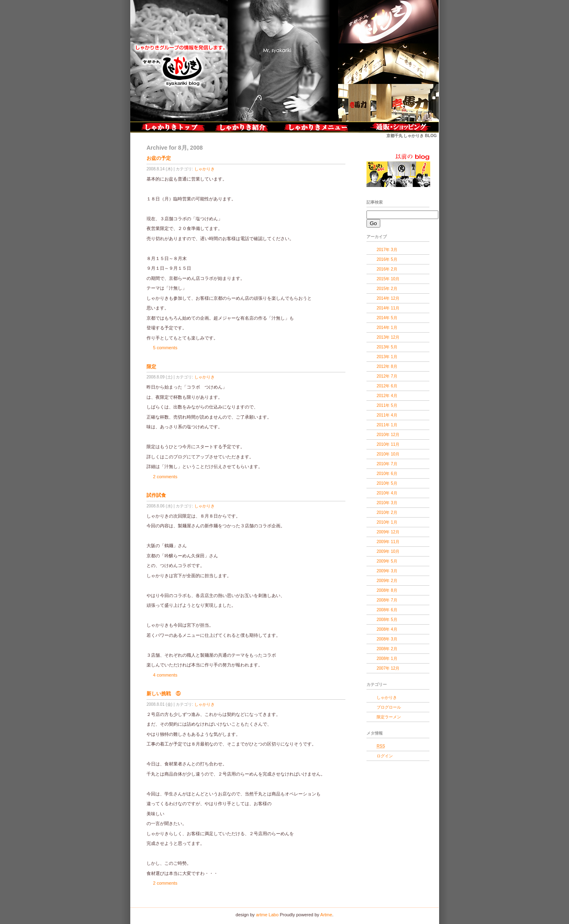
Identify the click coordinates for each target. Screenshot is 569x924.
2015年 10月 (388, 279)
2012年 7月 (387, 376)
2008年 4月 (387, 629)
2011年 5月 (387, 405)
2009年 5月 (387, 561)
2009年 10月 (388, 551)
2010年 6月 (387, 474)
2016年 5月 (387, 259)
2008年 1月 (387, 659)
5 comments (165, 348)
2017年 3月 (387, 250)
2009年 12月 (388, 532)
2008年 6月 (387, 610)
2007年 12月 (388, 668)
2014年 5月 (387, 318)
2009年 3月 (387, 571)
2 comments (165, 477)
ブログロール (389, 707)
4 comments (165, 675)
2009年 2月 (387, 581)
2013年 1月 (387, 357)
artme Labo (267, 915)
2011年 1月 (387, 425)
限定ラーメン (389, 717)
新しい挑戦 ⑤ (164, 694)
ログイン (385, 756)
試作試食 (156, 495)
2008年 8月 (387, 590)
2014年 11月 (388, 308)
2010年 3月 (387, 503)
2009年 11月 (388, 542)
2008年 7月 (387, 600)
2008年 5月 (387, 620)
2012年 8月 (387, 366)
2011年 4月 (387, 415)
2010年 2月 (387, 512)
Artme (326, 915)
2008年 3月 (387, 639)
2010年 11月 (388, 444)
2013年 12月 (388, 337)
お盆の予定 (159, 158)
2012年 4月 (387, 396)
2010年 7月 (387, 464)
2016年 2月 (387, 269)
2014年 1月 (387, 328)
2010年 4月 (387, 493)
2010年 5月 (387, 483)
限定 (151, 367)
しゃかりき (205, 169)
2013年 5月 (387, 347)
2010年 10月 (388, 454)
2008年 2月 (387, 649)
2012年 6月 (387, 386)
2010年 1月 (387, 522)
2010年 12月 (388, 435)
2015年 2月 (387, 289)
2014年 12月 (388, 298)
